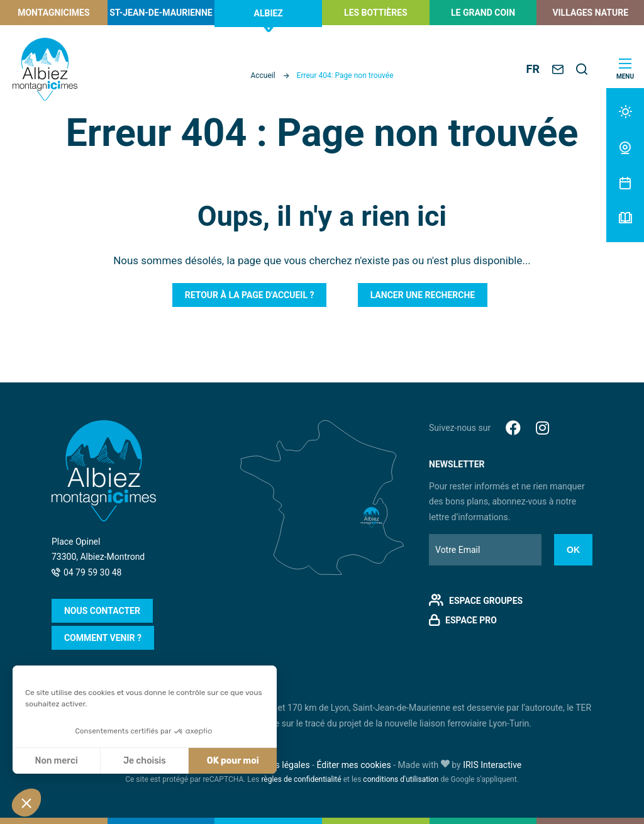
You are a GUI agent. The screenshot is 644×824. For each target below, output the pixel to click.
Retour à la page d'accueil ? (250, 295)
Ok (573, 550)
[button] (26, 803)
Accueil (263, 75)
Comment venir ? (103, 638)
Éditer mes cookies (353, 765)
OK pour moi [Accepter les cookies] (233, 761)
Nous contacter (102, 611)
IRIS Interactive (492, 765)
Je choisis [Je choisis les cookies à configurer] (145, 761)
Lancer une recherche (423, 295)
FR (533, 69)
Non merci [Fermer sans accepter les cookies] (56, 761)
